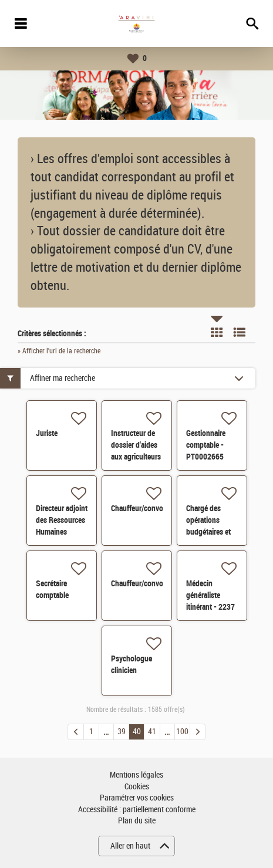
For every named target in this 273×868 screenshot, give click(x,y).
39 (122, 732)
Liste (240, 332)
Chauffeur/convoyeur (144, 508)
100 (182, 732)
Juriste (47, 433)
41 (152, 732)
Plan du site (137, 821)
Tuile (217, 332)
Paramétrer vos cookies (137, 798)
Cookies (137, 787)
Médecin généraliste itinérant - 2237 (210, 595)
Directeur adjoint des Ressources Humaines (62, 520)
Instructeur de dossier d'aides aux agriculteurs (136, 445)
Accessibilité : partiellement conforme (137, 810)
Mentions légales (136, 775)
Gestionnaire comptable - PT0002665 (206, 445)
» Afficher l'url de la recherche (59, 351)
